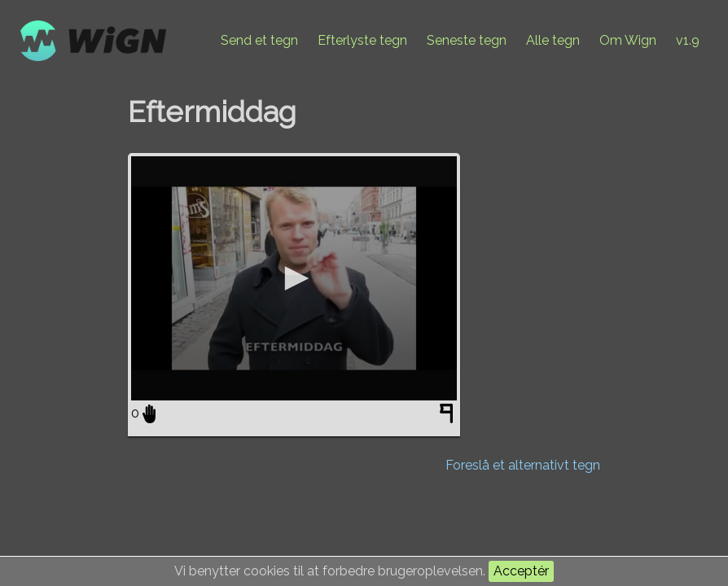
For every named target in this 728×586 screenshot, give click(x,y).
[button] (294, 278)
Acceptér (521, 571)
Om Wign (628, 40)
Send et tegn (259, 40)
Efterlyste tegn (362, 40)
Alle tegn (553, 40)
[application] (294, 278)
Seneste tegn (467, 40)
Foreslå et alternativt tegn (523, 465)
